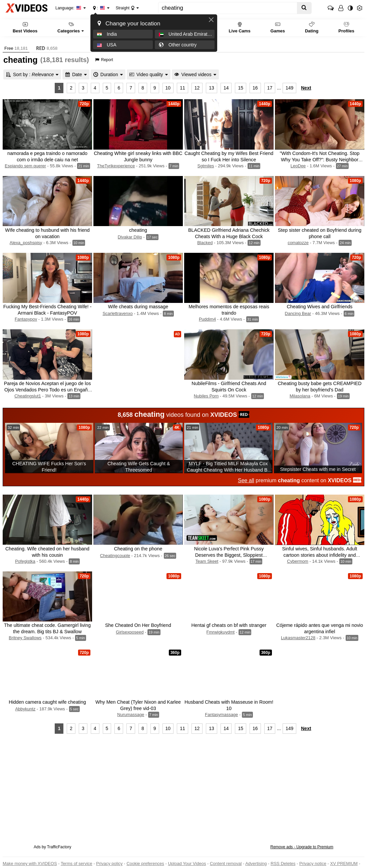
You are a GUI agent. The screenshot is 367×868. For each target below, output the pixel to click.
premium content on (300, 480)
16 (255, 88)
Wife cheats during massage (138, 307)
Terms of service (77, 863)
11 (182, 88)
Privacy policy (109, 863)
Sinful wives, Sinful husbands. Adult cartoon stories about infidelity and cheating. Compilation (320, 555)
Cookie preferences (145, 863)
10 (168, 88)
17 (270, 88)
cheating (138, 230)
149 (289, 88)
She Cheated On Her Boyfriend (138, 625)
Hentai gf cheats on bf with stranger (229, 625)
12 (197, 88)
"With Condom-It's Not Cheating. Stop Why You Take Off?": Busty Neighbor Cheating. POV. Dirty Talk (319, 160)
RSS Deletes (283, 863)
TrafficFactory (59, 847)
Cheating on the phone (138, 549)
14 (226, 88)
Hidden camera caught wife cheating (47, 702)
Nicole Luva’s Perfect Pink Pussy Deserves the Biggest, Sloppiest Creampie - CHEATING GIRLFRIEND (229, 555)
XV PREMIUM (344, 863)
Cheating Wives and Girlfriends (319, 307)
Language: (68, 8)
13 (212, 88)
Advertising (256, 863)
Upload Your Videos (187, 863)
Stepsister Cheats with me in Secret (318, 469)
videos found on (184, 414)
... (279, 88)
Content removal (226, 863)
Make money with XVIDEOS (30, 863)
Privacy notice (313, 863)
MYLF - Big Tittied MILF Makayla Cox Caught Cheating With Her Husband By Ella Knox (228, 470)
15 (241, 88)
